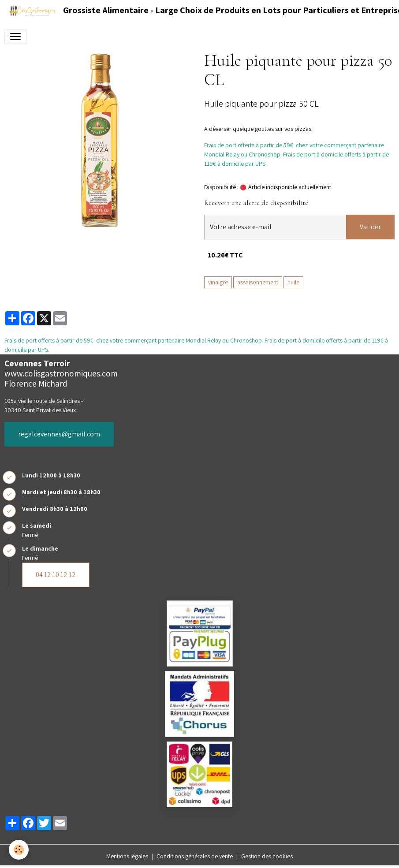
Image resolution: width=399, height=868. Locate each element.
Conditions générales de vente (195, 856)
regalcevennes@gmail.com (59, 434)
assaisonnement (258, 282)
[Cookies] (19, 850)
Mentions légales (127, 856)
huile (293, 282)
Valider (370, 227)
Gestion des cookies (267, 856)
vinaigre (218, 282)
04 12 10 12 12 (56, 575)
